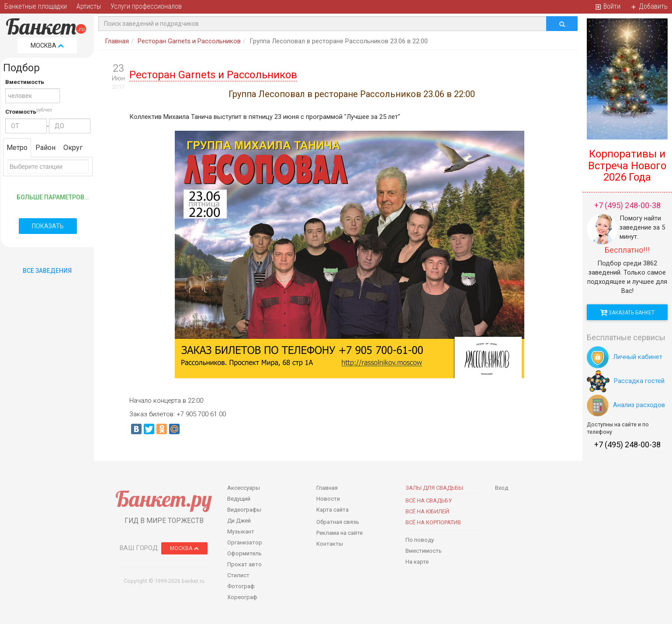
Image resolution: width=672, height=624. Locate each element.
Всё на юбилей (427, 511)
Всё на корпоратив (433, 522)
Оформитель (244, 553)
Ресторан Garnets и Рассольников (189, 41)
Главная (117, 41)
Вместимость (25, 82)
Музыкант (241, 532)
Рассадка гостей (626, 381)
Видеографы (244, 510)
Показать (48, 226)
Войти (608, 6)
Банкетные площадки (36, 6)
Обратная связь (338, 522)
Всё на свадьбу (429, 500)
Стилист (238, 575)
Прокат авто (244, 564)
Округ (73, 148)
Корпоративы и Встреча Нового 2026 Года (627, 166)
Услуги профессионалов (146, 6)
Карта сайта (333, 510)
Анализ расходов (626, 405)
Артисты (89, 6)
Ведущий (239, 499)
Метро (17, 148)
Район (45, 148)
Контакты (330, 544)
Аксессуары (244, 488)
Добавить (649, 6)
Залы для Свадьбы (434, 488)
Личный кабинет (625, 357)
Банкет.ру (164, 499)
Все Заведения (47, 271)
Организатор (245, 542)
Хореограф (242, 597)
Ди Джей (239, 521)
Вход (502, 488)
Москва (47, 45)
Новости (328, 499)
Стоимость (21, 112)
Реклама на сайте (339, 533)
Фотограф (241, 586)
